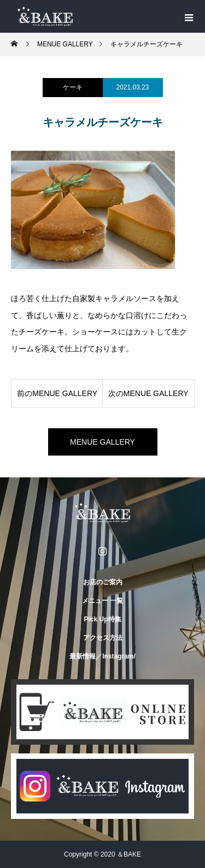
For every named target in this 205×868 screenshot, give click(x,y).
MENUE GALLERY (102, 442)
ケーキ (73, 87)
